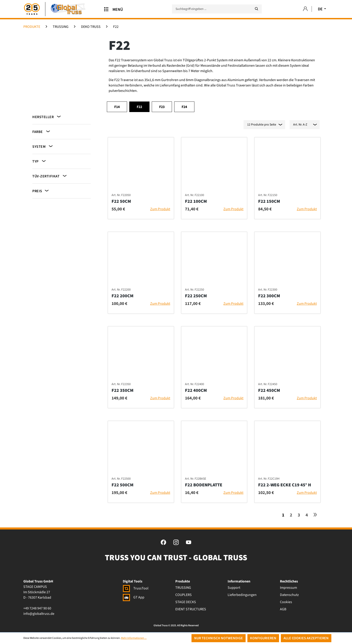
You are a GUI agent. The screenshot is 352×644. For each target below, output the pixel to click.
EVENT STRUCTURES (191, 609)
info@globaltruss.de (39, 614)
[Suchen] (256, 9)
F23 (162, 107)
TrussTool (136, 588)
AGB (283, 609)
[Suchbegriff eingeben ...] (217, 9)
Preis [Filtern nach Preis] (41, 191)
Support (234, 588)
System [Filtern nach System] (43, 146)
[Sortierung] (305, 125)
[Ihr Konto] (305, 9)
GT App (134, 597)
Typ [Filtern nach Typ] (39, 161)
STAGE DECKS (186, 602)
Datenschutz (289, 595)
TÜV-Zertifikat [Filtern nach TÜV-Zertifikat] (50, 176)
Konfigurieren (263, 638)
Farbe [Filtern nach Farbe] (42, 131)
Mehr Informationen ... (134, 638)
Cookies (286, 602)
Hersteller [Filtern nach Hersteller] (47, 117)
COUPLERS (184, 595)
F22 (139, 107)
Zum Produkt (160, 209)
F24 (184, 107)
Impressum (288, 588)
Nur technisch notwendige (219, 638)
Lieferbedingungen (242, 595)
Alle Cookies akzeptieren (306, 638)
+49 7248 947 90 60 (37, 608)
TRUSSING (183, 588)
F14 (117, 107)
